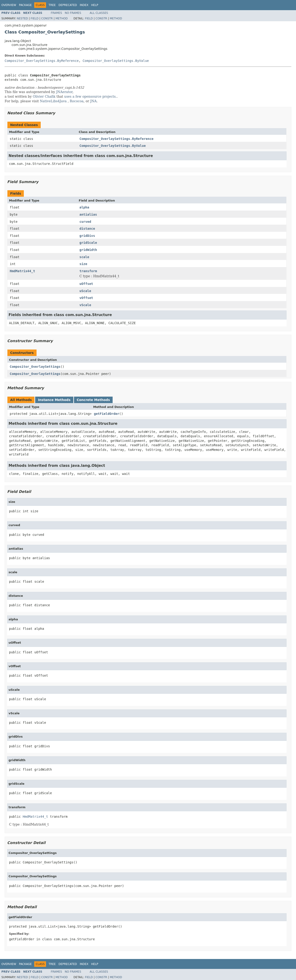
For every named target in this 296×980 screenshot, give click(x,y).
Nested (22, 18)
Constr (47, 18)
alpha (84, 207)
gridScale (88, 243)
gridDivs (87, 236)
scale (84, 257)
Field (34, 18)
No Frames (73, 13)
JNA (93, 101)
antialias (88, 214)
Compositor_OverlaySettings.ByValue (116, 61)
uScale (85, 291)
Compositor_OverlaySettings (35, 367)
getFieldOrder (107, 414)
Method (62, 18)
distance (87, 229)
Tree (52, 5)
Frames (57, 13)
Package (25, 5)
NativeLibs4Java (53, 101)
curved (85, 222)
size (83, 264)
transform (88, 271)
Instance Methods (54, 400)
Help (95, 5)
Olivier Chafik (44, 96)
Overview (9, 5)
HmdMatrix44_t (22, 271)
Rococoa (77, 101)
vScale (85, 305)
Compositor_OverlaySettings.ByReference (42, 61)
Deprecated (68, 5)
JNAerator (64, 92)
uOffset (86, 284)
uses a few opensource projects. (90, 96)
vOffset (86, 298)
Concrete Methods (93, 400)
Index (84, 5)
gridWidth (88, 250)
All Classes (99, 13)
